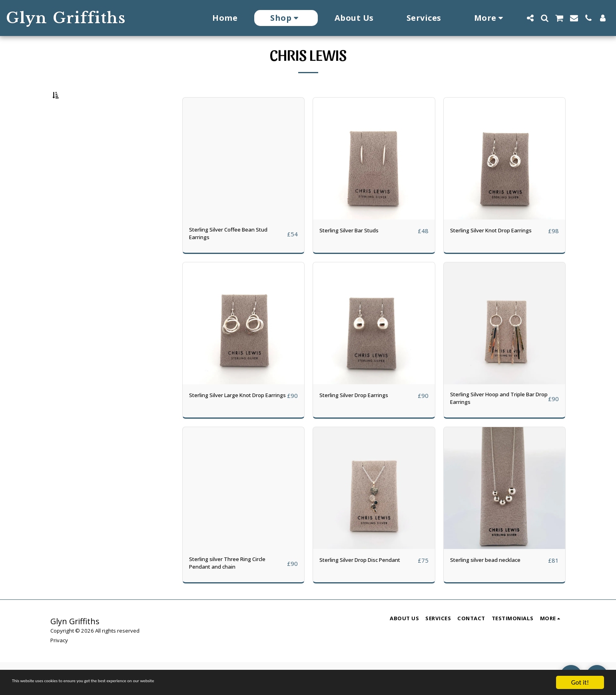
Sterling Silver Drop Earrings (363, 420)
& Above (76, 168)
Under (73, 136)
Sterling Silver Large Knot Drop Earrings (237, 425)
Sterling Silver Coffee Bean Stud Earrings (238, 256)
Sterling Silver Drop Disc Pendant (357, 594)
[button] (530, 18)
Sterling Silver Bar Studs (357, 251)
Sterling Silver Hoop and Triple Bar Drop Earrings (497, 425)
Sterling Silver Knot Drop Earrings (488, 256)
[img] (244, 179)
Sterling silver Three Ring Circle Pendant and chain (237, 594)
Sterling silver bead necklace (494, 589)
